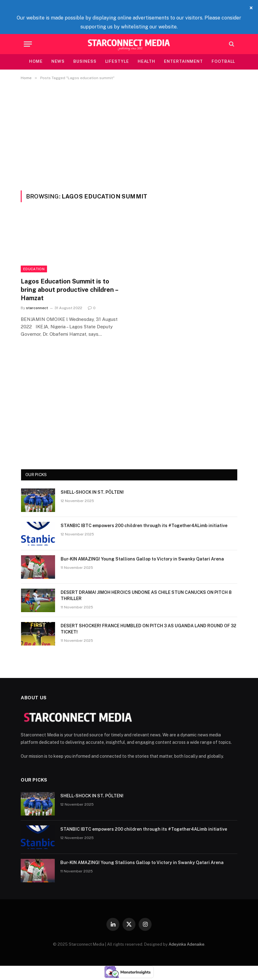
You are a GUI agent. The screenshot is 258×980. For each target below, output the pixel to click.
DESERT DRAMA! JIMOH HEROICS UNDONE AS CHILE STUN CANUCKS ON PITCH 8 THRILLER (146, 595)
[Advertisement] (129, 134)
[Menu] (28, 44)
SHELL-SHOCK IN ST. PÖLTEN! (92, 492)
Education (34, 269)
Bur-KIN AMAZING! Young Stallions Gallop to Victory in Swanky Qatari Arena (142, 559)
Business (85, 61)
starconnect (37, 308)
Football (223, 61)
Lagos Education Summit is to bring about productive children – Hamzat (69, 290)
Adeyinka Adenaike (187, 944)
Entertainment (183, 61)
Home (36, 61)
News (58, 61)
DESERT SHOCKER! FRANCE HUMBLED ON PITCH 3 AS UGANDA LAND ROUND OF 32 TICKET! (148, 629)
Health (146, 61)
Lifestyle (117, 61)
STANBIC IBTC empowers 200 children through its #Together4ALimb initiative (144, 526)
